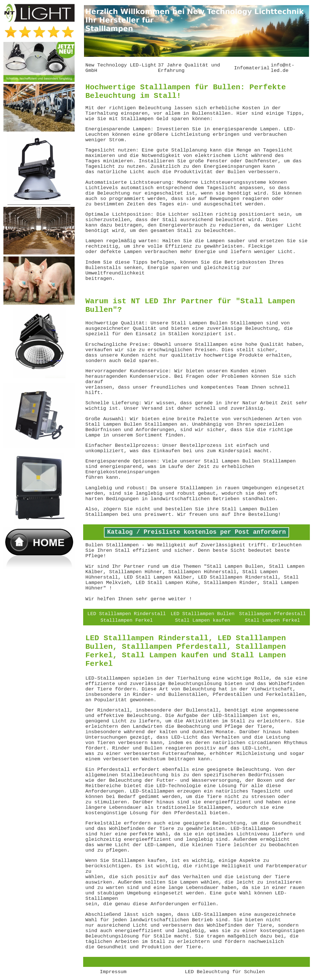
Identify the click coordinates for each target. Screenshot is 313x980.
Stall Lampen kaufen (202, 620)
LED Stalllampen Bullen (202, 614)
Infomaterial (252, 68)
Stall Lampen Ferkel (273, 620)
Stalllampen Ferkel (127, 620)
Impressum (113, 972)
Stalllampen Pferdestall (272, 614)
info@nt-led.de (282, 68)
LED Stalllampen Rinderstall (127, 614)
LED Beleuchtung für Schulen (225, 972)
